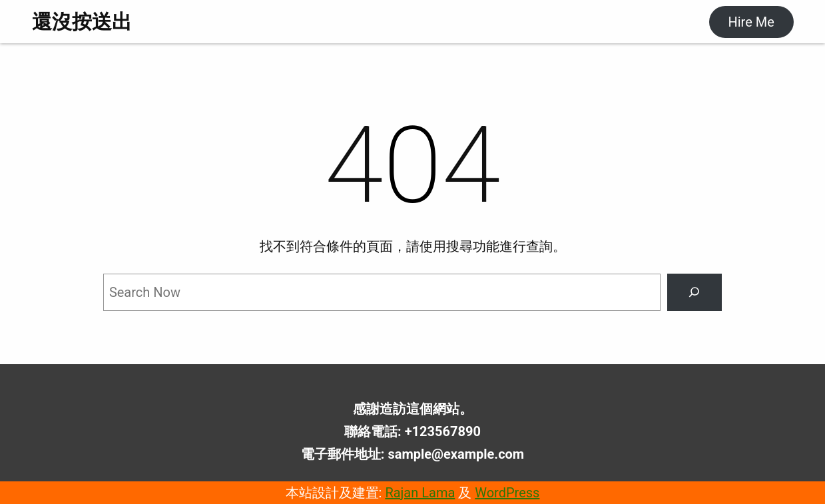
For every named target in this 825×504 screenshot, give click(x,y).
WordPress (507, 493)
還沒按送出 (82, 22)
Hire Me (751, 22)
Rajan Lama (420, 493)
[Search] (694, 292)
